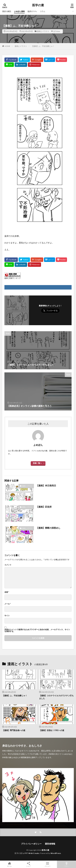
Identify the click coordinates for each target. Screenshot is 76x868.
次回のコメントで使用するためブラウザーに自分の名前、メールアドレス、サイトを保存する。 (37, 630)
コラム (43, 11)
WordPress (56, 853)
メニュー (48, 864)
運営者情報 (50, 844)
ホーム (10, 864)
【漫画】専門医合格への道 (14, 730)
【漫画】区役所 (45, 507)
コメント (8, 565)
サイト (7, 616)
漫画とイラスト (43, 31)
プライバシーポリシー (31, 844)
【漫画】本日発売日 (46, 485)
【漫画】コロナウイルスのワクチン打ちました (56, 697)
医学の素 (38, 5)
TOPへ (66, 864)
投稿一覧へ (37, 463)
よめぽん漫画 (19, 11)
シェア (29, 864)
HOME (7, 46)
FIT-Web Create (32, 853)
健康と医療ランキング (13, 278)
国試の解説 (7, 11)
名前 (7, 592)
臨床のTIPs (32, 11)
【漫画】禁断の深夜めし (48, 528)
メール (8, 604)
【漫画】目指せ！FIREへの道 (52, 730)
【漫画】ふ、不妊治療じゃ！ (43, 46)
